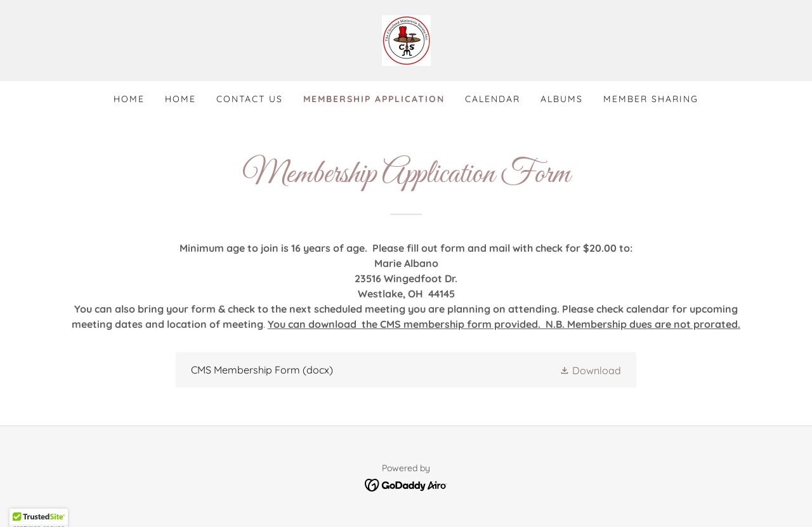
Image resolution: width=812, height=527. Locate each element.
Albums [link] (562, 99)
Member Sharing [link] (651, 99)
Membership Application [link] (374, 99)
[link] (406, 39)
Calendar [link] (493, 99)
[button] (590, 370)
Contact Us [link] (250, 99)
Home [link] (129, 99)
